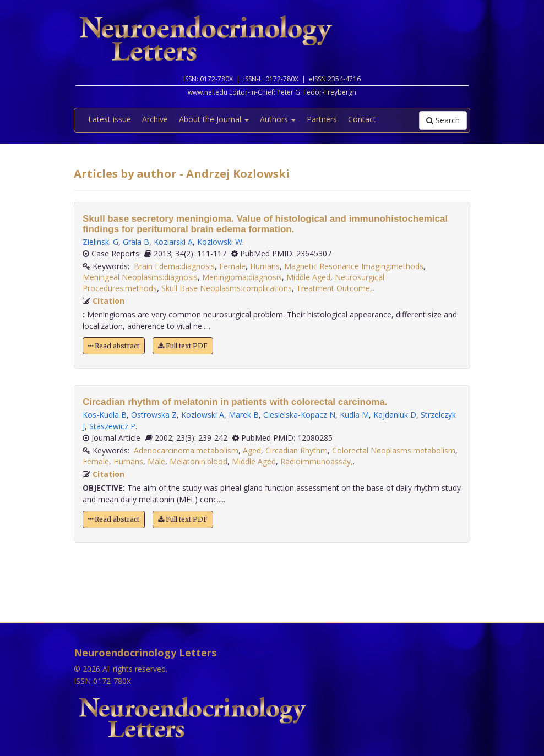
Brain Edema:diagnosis (174, 266)
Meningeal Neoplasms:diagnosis (140, 277)
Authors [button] (278, 119)
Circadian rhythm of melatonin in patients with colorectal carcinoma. (235, 402)
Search (443, 120)
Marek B (244, 415)
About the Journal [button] (214, 119)
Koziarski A (173, 242)
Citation (108, 301)
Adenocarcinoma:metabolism (186, 450)
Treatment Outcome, (334, 288)
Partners (322, 119)
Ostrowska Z (154, 415)
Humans (265, 266)
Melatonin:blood (198, 461)
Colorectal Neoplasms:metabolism (394, 450)
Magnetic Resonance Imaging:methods (354, 266)
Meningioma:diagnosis (242, 277)
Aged (252, 450)
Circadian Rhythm (297, 450)
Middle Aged (308, 277)
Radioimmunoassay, (317, 461)
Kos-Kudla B (105, 415)
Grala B (136, 242)
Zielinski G (100, 242)
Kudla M (354, 415)
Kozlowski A (203, 415)
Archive (155, 119)
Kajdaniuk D (395, 415)
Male (156, 461)
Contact (362, 119)
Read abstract (114, 346)
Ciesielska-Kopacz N (299, 415)
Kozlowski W (220, 242)
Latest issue (110, 119)
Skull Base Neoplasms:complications (227, 288)
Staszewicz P (112, 426)
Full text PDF (183, 346)
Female (232, 266)
